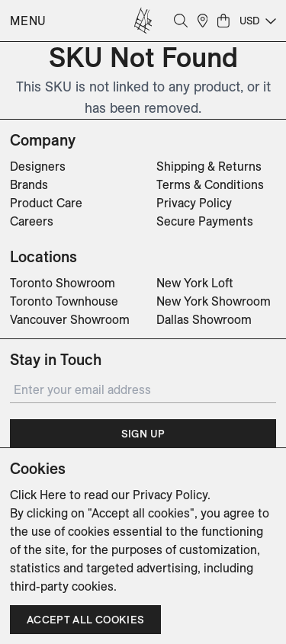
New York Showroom (214, 301)
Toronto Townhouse (64, 301)
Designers (38, 166)
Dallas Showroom (204, 319)
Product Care (46, 203)
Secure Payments (205, 221)
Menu (28, 21)
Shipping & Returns (209, 166)
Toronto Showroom (63, 283)
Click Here (38, 495)
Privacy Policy (194, 203)
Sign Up (143, 434)
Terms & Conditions (210, 184)
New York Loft (195, 283)
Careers (32, 221)
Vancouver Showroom (70, 319)
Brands (29, 184)
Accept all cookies (85, 620)
